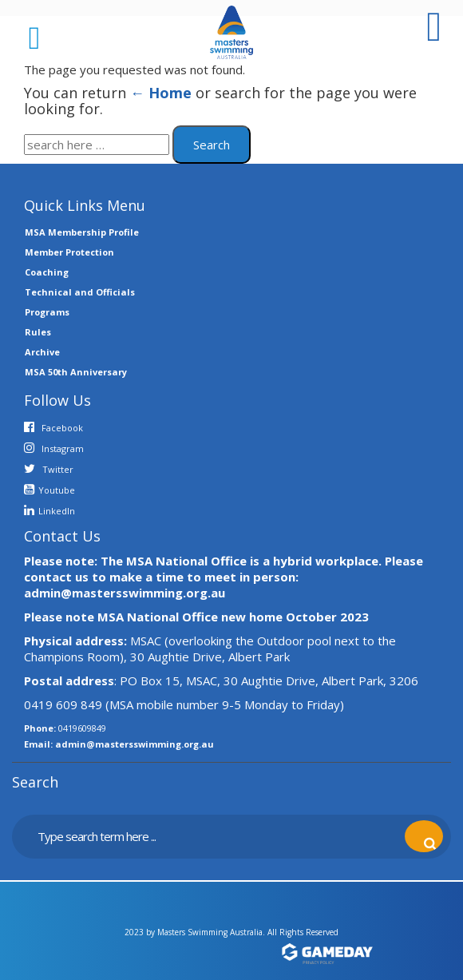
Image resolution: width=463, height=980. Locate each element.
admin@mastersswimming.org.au (135, 744)
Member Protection (69, 252)
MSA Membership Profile (82, 232)
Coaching (47, 272)
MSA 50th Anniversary (76, 372)
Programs (47, 312)
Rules (38, 332)
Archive (42, 352)
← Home (161, 93)
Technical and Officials (80, 292)
